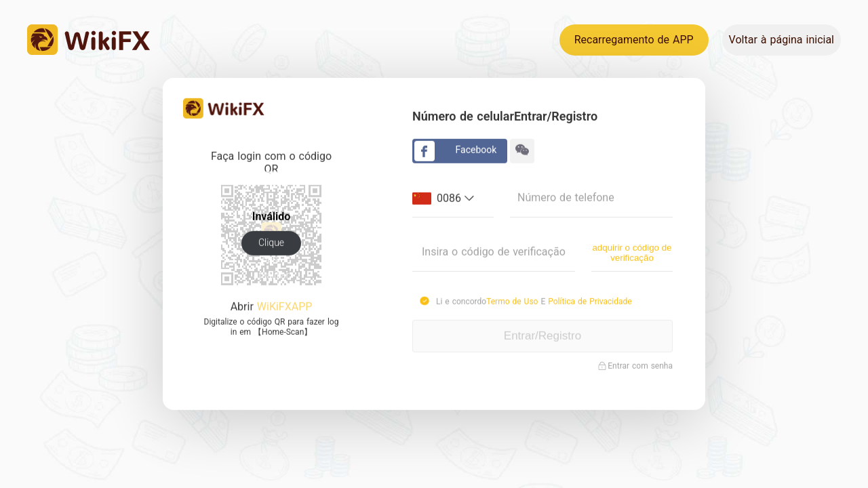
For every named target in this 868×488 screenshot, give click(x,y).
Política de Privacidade (590, 301)
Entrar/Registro (542, 335)
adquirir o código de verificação (632, 251)
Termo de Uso (513, 301)
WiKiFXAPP (285, 306)
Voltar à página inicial (782, 40)
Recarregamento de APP (634, 40)
